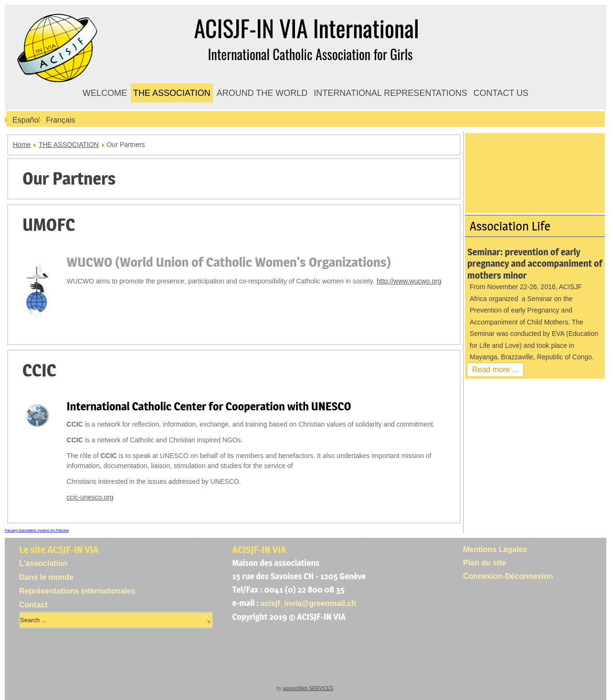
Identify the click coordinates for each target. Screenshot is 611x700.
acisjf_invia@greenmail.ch (309, 603)
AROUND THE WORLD (262, 93)
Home (22, 145)
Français (60, 120)
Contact (33, 605)
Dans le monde (46, 577)
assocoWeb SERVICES (308, 688)
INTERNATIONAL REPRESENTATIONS (390, 93)
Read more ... (495, 370)
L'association (43, 563)
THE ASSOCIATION (172, 93)
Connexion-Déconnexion (508, 576)
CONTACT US (501, 93)
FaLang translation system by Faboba (37, 530)
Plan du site (485, 563)
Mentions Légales (495, 549)
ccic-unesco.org (90, 497)
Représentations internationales (77, 591)
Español (26, 120)
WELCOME (105, 93)
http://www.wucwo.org (409, 281)
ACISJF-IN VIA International (306, 28)
